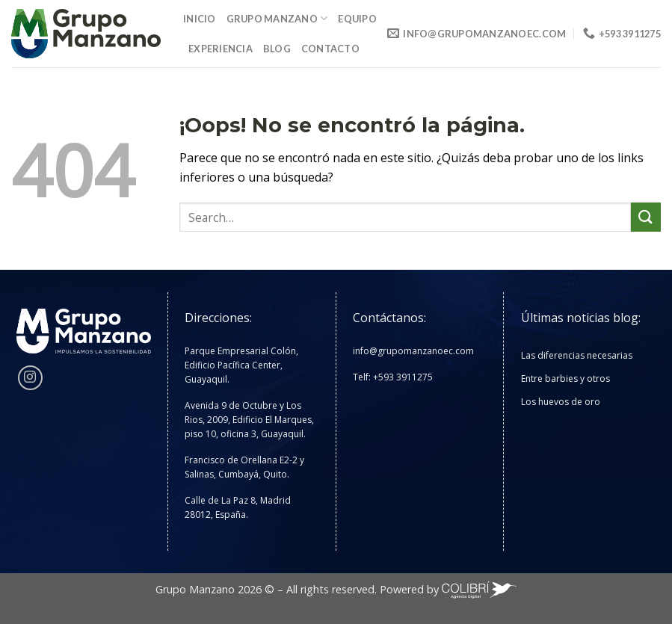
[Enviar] (646, 217)
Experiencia (221, 49)
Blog (277, 49)
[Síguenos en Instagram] (30, 378)
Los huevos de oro (561, 402)
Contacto (330, 49)
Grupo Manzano (277, 18)
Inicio (200, 19)
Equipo (357, 19)
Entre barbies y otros (565, 379)
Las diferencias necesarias (577, 355)
